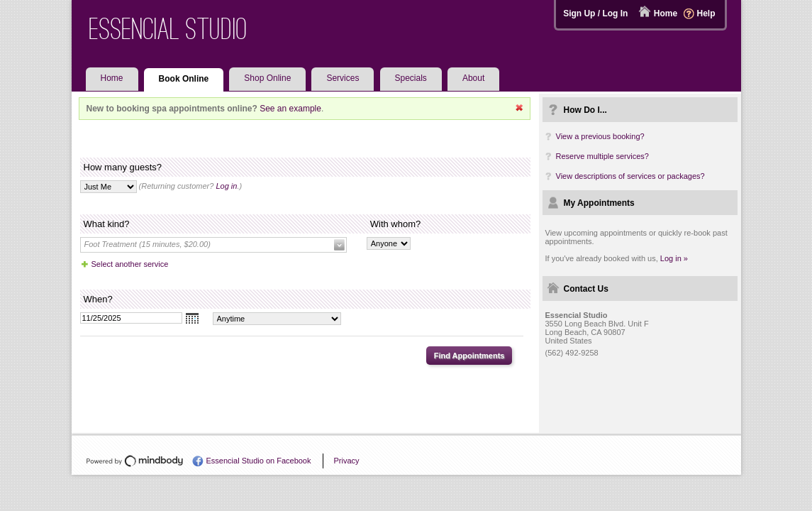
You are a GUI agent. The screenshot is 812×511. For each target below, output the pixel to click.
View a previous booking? (600, 136)
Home (666, 13)
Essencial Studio (168, 29)
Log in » (674, 258)
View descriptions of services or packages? (630, 176)
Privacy (346, 461)
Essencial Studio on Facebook (259, 461)
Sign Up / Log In (595, 13)
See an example (290, 109)
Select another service (130, 264)
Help (706, 13)
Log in (226, 186)
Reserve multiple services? (602, 156)
